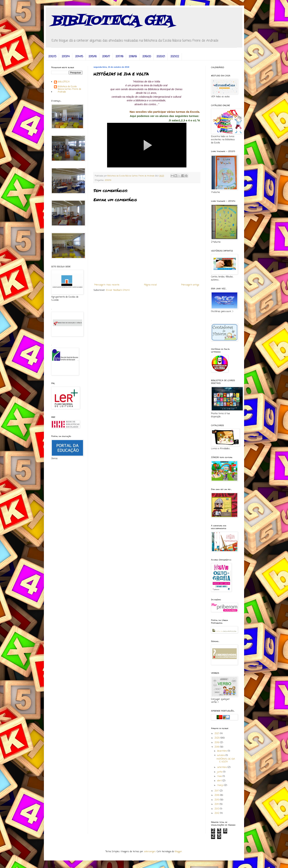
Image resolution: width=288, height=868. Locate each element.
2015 (217, 800)
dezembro (222, 751)
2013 (217, 809)
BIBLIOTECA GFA (112, 21)
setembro (222, 767)
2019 (217, 743)
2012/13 (52, 57)
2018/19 (133, 57)
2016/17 (106, 57)
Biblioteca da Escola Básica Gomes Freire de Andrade (69, 89)
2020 (217, 738)
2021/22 (175, 57)
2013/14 (66, 57)
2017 (217, 791)
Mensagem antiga (190, 285)
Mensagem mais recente (107, 285)
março (221, 785)
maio (220, 776)
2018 (217, 747)
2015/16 (93, 57)
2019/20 (147, 57)
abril (220, 781)
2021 (217, 734)
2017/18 (119, 57)
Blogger (178, 852)
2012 (217, 813)
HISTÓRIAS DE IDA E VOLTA (226, 760)
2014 (217, 804)
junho (220, 772)
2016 (217, 795)
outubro (221, 755)
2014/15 (79, 57)
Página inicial (150, 285)
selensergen (150, 852)
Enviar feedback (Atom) (118, 290)
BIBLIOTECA (64, 82)
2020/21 (161, 57)
